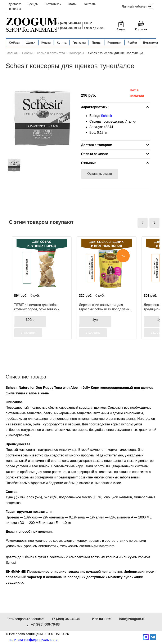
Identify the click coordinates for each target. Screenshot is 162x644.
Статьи (73, 4)
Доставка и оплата (15, 6)
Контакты (90, 4)
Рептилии (114, 43)
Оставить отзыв (100, 174)
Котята (62, 43)
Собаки (14, 43)
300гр (30, 320)
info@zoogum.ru (132, 619)
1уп (95, 320)
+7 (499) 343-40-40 (68, 23)
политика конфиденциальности (33, 640)
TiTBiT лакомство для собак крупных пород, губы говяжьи (37, 307)
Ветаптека (150, 43)
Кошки (46, 43)
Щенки (31, 43)
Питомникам (53, 4)
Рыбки (132, 43)
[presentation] (143, 223)
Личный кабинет (138, 7)
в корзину (28, 332)
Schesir (106, 116)
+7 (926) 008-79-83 (68, 28)
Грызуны (79, 43)
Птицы (96, 43)
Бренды (33, 4)
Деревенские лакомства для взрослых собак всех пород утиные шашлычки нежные (106, 307)
